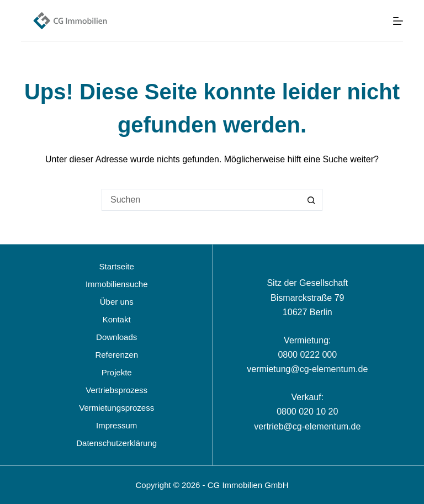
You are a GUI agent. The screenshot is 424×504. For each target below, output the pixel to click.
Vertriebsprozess (116, 390)
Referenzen (116, 355)
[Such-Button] (311, 200)
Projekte (117, 372)
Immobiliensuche (117, 284)
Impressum (116, 425)
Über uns (117, 302)
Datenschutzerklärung (116, 443)
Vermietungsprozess (116, 408)
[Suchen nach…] (201, 200)
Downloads (116, 337)
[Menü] (398, 21)
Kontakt (117, 319)
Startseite (117, 266)
